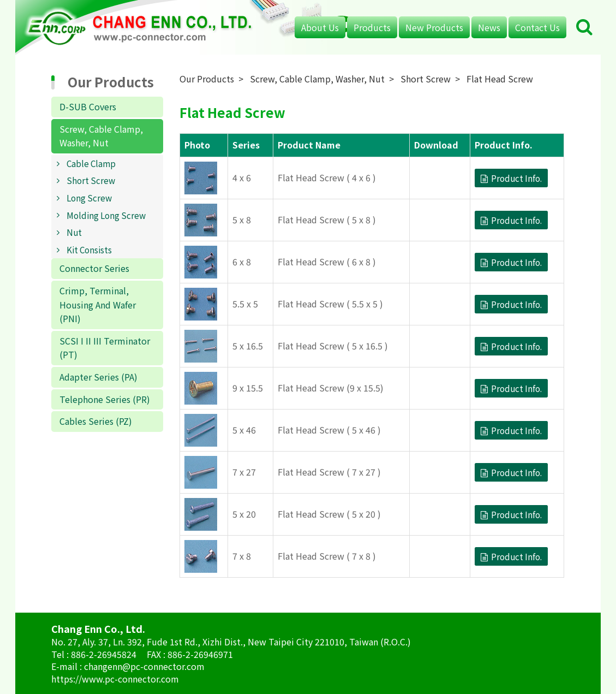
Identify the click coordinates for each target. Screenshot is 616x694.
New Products (434, 27)
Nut (74, 232)
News (489, 27)
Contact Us (537, 27)
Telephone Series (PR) (105, 399)
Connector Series (94, 268)
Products (372, 27)
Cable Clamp (91, 163)
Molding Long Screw (106, 215)
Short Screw (91, 180)
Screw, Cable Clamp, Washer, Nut (101, 136)
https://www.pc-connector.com (115, 679)
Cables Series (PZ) (96, 421)
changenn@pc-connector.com (144, 666)
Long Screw (89, 198)
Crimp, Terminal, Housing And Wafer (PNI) (98, 304)
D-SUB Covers (88, 106)
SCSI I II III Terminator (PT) (105, 348)
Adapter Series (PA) (98, 377)
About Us (320, 27)
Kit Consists (89, 250)
